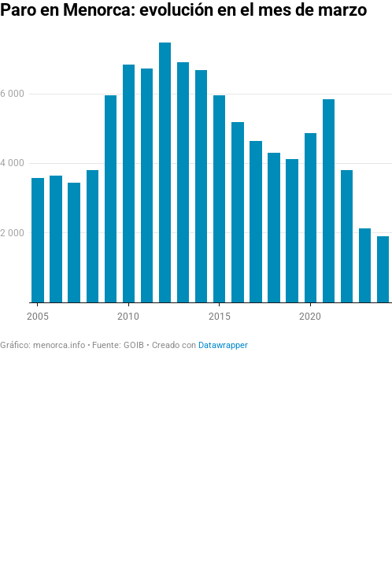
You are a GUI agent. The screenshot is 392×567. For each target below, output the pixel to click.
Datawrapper (223, 345)
